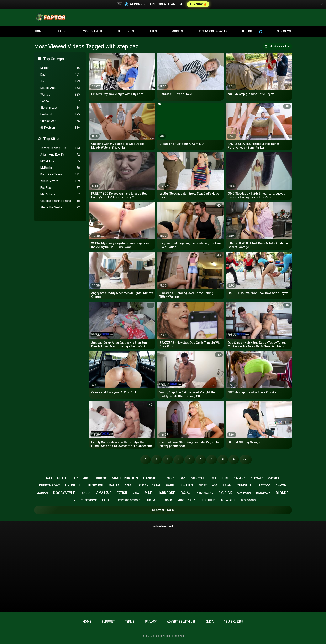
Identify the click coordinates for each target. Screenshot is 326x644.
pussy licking (149, 485)
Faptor (158, 636)
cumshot (245, 485)
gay (182, 478)
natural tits (57, 478)
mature (114, 485)
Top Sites (51, 139)
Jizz (60, 81)
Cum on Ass (60, 121)
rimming (240, 478)
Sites (153, 31)
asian (227, 485)
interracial (204, 493)
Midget (60, 68)
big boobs (248, 500)
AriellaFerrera (60, 181)
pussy (203, 485)
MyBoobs (60, 168)
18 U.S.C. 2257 (234, 622)
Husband (60, 114)
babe (170, 485)
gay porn (244, 493)
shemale (257, 478)
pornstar (197, 478)
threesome (89, 500)
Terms (130, 622)
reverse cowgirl (130, 500)
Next (246, 459)
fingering (82, 478)
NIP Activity (60, 194)
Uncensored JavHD (212, 31)
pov (72, 500)
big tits (186, 485)
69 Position (60, 128)
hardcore (166, 493)
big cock (208, 500)
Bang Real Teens (60, 174)
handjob (151, 478)
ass (215, 485)
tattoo (264, 485)
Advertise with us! (181, 622)
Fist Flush (60, 188)
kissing (169, 478)
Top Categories (56, 59)
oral (136, 493)
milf (148, 493)
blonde (282, 493)
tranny (86, 493)
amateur (104, 493)
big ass (153, 500)
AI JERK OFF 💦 (252, 31)
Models (177, 31)
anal (129, 485)
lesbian (42, 493)
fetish (122, 493)
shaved (281, 485)
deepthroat (49, 485)
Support (108, 622)
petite (107, 500)
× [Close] (322, 4)
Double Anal (60, 88)
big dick (225, 493)
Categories (125, 31)
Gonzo (60, 101)
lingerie (101, 478)
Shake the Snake (60, 208)
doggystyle (64, 493)
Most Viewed (92, 31)
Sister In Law (60, 108)
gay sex (274, 478)
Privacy (151, 622)
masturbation (125, 478)
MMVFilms (60, 161)
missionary (186, 500)
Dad (60, 75)
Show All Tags (163, 510)
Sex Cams (284, 31)
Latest (63, 31)
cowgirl (228, 500)
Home (39, 31)
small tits (219, 478)
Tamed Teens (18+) (60, 148)
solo (169, 500)
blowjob (96, 485)
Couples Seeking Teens (60, 201)
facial (185, 493)
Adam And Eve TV (60, 155)
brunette (74, 485)
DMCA (209, 622)
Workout (60, 95)
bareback (263, 493)
